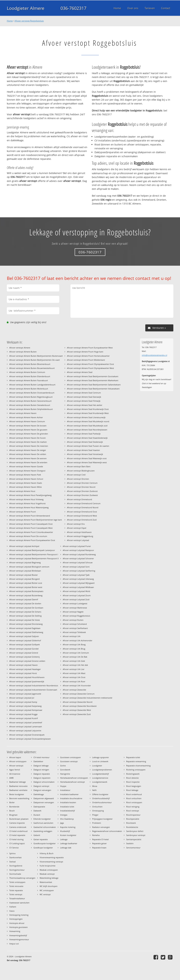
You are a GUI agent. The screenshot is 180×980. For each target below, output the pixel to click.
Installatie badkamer (69, 794)
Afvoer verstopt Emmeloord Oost (82, 512)
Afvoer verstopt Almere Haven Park (25, 475)
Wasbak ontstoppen (49, 870)
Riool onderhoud (134, 794)
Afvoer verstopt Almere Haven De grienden (29, 434)
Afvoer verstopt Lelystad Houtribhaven (27, 677)
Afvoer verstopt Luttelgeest (75, 603)
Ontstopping (98, 811)
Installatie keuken (68, 802)
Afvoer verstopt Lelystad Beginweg (25, 562)
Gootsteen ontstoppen (70, 757)
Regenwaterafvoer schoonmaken (107, 831)
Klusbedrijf (65, 831)
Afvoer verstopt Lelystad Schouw (78, 562)
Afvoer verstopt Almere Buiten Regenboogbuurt (31, 397)
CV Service (14, 848)
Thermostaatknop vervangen (22, 878)
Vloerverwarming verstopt (51, 862)
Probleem (97, 823)
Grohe (63, 766)
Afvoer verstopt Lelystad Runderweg (79, 554)
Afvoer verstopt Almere (20, 348)
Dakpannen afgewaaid (44, 798)
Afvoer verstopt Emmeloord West (82, 516)
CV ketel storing (16, 839)
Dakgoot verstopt (41, 786)
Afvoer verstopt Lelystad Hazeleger (25, 669)
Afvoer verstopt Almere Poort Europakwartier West (90, 348)
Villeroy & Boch (47, 853)
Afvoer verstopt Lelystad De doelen (25, 603)
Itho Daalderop (67, 819)
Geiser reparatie (41, 839)
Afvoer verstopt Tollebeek (74, 632)
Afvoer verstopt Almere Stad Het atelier (85, 405)
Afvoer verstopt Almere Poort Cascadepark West (31, 528)
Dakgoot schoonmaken (44, 782)
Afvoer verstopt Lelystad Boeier (23, 575)
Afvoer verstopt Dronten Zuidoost (82, 491)
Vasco (12, 911)
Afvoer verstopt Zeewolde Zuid (77, 714)
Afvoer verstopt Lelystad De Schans (25, 612)
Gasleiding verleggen (43, 831)
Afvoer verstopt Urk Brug (74, 649)
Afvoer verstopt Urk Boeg (74, 644)
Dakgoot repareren (42, 778)
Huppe (63, 786)
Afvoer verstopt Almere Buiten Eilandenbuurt (30, 376)
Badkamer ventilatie (18, 790)
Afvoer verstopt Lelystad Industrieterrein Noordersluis (34, 685)
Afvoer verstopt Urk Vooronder (77, 685)
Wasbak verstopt (47, 874)
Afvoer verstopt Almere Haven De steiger (28, 450)
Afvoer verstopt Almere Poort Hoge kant (85, 352)
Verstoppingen (16, 919)
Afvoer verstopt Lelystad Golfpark (25, 644)
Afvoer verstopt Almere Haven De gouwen (28, 430)
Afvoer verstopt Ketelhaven (79, 532)
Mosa (95, 786)
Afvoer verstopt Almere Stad (80, 372)
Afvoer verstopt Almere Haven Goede (26, 466)
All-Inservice (15, 774)
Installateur (65, 790)
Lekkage (64, 839)
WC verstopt (45, 894)
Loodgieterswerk (100, 782)
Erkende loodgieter (42, 819)
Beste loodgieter (17, 794)
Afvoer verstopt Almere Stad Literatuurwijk (86, 417)
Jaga (62, 823)
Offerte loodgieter (100, 794)
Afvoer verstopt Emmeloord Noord (83, 507)
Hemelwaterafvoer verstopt (72, 782)
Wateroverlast (46, 882)
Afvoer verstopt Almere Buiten (23, 352)
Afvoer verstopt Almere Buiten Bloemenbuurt (30, 364)
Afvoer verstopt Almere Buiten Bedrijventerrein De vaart (35, 360)
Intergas (64, 815)
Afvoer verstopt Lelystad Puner (77, 546)
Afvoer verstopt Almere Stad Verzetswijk (85, 454)
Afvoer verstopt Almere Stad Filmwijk (84, 401)
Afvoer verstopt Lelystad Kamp (23, 702)
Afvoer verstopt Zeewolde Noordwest (80, 706)
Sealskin (130, 843)
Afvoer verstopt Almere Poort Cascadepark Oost (31, 524)
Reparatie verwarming (136, 761)
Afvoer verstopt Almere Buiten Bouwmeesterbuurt (32, 368)
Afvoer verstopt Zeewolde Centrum (79, 694)
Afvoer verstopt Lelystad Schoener (78, 558)
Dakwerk (37, 811)
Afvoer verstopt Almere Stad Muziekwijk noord (88, 421)
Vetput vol (14, 944)
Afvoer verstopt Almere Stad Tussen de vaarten (88, 446)
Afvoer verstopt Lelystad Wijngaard (79, 583)
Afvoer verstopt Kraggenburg (80, 536)
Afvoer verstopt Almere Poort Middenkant (86, 360)
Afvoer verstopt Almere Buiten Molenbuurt (29, 389)
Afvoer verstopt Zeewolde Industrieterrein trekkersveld (87, 698)
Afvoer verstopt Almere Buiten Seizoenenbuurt (30, 401)
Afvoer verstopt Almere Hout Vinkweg (26, 499)
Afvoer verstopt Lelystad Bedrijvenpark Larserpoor (32, 550)
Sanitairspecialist (134, 839)
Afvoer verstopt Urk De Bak (75, 657)
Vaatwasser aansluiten (19, 903)
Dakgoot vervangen (42, 790)
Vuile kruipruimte (47, 866)
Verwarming (15, 931)
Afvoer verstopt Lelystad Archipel (24, 546)
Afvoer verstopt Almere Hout (22, 491)
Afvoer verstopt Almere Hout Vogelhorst (27, 503)
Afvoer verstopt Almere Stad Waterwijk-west (87, 462)
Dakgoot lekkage (41, 766)
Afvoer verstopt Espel (77, 528)
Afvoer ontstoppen (18, 761)
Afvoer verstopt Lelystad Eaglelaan (25, 628)
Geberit (37, 835)
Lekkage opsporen (101, 757)
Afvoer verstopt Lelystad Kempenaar (26, 710)
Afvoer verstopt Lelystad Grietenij (24, 657)
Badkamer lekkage (18, 782)
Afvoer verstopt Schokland (75, 624)
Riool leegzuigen (134, 786)
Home (10, 21)
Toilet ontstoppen (17, 882)
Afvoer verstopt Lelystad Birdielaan (25, 571)
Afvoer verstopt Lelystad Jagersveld (25, 694)
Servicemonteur (133, 848)
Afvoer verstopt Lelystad (78, 540)
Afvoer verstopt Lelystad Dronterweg (26, 624)
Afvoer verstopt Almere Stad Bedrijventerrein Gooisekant (93, 376)
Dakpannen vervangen (44, 802)
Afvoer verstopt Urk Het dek (75, 665)
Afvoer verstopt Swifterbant (75, 628)
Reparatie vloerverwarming (138, 766)
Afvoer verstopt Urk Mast (74, 673)
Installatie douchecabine (71, 798)
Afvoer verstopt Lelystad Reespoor (78, 550)
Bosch (12, 811)
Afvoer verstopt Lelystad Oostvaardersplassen (30, 739)
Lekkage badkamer (69, 843)
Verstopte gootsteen (18, 927)
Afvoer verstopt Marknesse (75, 608)
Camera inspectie (17, 823)
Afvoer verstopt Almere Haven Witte (26, 487)
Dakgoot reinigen (41, 770)
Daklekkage (39, 794)
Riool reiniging (133, 807)
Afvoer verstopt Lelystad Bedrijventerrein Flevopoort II (34, 558)
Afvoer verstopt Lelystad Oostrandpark (27, 735)
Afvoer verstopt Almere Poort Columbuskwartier (31, 532)
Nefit (94, 790)
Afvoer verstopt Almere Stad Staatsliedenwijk (87, 438)
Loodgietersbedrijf (101, 774)
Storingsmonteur (17, 870)
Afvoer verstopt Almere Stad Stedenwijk (85, 442)
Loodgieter (97, 766)
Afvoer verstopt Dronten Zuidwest (82, 495)
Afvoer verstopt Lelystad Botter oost (26, 583)
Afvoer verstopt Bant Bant (79, 466)
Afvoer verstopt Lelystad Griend (24, 653)
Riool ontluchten (134, 798)
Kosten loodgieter (68, 835)
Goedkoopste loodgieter (45, 843)
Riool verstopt (133, 811)
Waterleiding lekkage (49, 878)
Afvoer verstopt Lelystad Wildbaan (78, 587)
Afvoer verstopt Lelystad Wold (76, 591)
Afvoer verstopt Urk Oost (74, 677)
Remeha (96, 835)
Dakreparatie (39, 807)
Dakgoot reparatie (42, 774)
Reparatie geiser (99, 843)
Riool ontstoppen (134, 802)
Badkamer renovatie (18, 786)
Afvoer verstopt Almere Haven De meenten (29, 446)
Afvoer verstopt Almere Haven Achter (26, 417)
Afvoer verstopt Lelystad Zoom (77, 595)
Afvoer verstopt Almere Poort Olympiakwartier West (90, 368)
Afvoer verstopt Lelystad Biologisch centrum (29, 567)
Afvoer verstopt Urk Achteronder (77, 640)
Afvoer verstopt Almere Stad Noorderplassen (87, 430)
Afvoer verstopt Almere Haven (23, 413)
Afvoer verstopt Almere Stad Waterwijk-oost (87, 458)
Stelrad (12, 862)
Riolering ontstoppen (136, 770)
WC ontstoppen (47, 890)
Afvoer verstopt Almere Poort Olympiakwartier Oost (90, 364)
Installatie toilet (67, 807)
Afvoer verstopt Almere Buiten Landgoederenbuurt (32, 385)
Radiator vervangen (101, 827)
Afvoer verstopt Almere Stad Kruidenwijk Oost (88, 409)
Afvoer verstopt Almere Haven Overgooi (27, 471)
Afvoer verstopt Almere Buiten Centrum (27, 372)
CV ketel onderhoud (18, 831)
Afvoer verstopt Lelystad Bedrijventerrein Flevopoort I (34, 554)
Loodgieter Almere (26, 8)
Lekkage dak (66, 848)
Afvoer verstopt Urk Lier (74, 669)
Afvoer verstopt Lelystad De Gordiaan (26, 608)
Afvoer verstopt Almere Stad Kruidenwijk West (88, 413)
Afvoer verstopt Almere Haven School (26, 479)
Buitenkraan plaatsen (19, 819)
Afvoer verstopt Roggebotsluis (29, 21)
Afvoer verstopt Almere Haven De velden (28, 454)
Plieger (95, 815)
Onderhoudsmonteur (102, 802)
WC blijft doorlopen (49, 886)
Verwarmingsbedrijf (18, 935)
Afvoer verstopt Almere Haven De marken (28, 442)
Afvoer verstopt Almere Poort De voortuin (28, 536)
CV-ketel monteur (41, 757)
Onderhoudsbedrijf (101, 798)
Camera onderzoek (18, 827)
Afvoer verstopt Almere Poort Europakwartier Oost (32, 540)
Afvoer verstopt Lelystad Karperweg (25, 706)
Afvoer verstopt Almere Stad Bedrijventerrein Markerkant (93, 380)
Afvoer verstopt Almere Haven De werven (28, 458)
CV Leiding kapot (17, 843)
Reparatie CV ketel (100, 839)
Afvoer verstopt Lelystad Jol (22, 698)
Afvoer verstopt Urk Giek (74, 661)
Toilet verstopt (16, 894)
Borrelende (14, 807)
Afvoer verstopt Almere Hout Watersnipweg (29, 507)
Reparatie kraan (99, 848)
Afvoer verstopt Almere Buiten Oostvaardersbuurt (32, 393)
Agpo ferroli (15, 770)
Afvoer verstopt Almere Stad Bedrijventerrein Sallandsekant (94, 385)
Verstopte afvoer (17, 923)
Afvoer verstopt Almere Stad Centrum (84, 393)
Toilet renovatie (16, 886)
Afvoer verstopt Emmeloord (79, 499)
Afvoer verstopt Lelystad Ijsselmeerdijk (27, 681)
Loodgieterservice (100, 778)
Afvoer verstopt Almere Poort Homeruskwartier (88, 356)
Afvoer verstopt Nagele (73, 612)
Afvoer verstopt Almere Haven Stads (26, 483)
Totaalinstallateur (17, 898)
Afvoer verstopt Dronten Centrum (82, 483)
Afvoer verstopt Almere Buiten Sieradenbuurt (30, 405)
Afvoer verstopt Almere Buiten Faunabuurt (29, 380)
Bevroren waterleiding (19, 798)
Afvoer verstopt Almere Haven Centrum (27, 421)
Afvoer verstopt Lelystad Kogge (23, 714)
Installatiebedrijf (67, 811)
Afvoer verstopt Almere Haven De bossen (28, 426)
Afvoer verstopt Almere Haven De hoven (28, 438)
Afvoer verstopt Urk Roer (74, 681)
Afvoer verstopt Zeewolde (74, 690)
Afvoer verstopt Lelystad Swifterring (79, 571)
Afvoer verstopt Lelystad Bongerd (24, 579)
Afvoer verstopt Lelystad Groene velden (27, 661)
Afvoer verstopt (16, 766)
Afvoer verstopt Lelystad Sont (76, 567)
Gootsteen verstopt (69, 761)
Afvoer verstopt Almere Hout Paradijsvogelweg (30, 495)
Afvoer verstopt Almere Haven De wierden (28, 462)
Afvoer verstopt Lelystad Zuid (76, 599)
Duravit (37, 815)
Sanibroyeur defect (135, 831)
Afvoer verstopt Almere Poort (23, 512)
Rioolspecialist (133, 819)
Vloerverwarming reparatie (52, 857)
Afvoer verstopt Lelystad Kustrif (24, 718)
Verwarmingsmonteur (19, 939)
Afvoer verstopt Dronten (78, 479)
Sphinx (12, 853)
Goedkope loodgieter (43, 848)
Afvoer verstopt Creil (76, 475)
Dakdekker (38, 761)
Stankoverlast (15, 857)
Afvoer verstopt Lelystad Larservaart (26, 727)
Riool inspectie (133, 782)
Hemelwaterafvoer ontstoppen (74, 778)
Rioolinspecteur (133, 815)
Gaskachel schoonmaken (45, 827)
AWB (11, 778)
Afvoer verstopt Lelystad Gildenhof (25, 640)
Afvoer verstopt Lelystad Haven (23, 665)
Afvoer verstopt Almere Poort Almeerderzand (30, 516)
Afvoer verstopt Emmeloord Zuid (82, 520)
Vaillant (13, 907)
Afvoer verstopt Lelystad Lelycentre (25, 731)
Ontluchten (97, 807)
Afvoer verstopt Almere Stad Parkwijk (84, 434)
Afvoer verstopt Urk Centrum (76, 653)
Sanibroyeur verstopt (136, 835)
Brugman (13, 815)
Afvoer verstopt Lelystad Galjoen (24, 636)
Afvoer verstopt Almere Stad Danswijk (84, 397)
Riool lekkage (132, 790)
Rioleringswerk (133, 774)
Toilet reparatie (16, 890)
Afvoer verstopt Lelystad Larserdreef (26, 722)
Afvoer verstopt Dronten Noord (81, 487)
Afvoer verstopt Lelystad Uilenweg (78, 579)
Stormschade (15, 874)
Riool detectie (132, 778)
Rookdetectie (132, 827)
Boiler (12, 802)
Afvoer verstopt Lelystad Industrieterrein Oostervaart (33, 690)
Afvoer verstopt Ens (76, 524)
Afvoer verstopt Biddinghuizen (81, 471)
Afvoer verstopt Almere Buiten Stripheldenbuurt (31, 409)
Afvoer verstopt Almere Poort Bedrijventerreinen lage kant (36, 520)
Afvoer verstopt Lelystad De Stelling (25, 616)
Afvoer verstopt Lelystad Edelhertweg (26, 632)
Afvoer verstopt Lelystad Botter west (26, 587)
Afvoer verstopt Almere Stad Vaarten (83, 450)
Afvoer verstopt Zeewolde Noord (78, 702)
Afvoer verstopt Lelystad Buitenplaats (26, 591)
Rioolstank (131, 823)
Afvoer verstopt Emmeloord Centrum (84, 503)
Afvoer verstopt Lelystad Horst (23, 673)
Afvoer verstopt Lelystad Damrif (24, 599)
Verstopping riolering (19, 915)
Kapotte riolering (68, 827)
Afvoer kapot (15, 757)
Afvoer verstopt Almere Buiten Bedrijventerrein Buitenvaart (36, 356)
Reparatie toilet (133, 757)
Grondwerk (65, 770)
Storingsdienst (16, 866)
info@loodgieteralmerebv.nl (154, 355)
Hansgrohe (65, 774)
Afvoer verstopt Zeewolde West (77, 710)
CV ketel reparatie (17, 835)
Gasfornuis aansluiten (43, 823)
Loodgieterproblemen (102, 770)
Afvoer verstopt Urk (72, 636)
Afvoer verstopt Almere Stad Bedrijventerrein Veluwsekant (93, 389)
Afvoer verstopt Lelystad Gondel (24, 649)
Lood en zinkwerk (100, 761)
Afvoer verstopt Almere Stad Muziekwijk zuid (87, 426)
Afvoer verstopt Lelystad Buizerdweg (26, 595)
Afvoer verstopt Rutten (73, 620)
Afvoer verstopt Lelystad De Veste (25, 620)
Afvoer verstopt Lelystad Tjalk (76, 575)
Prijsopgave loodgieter (102, 819)
